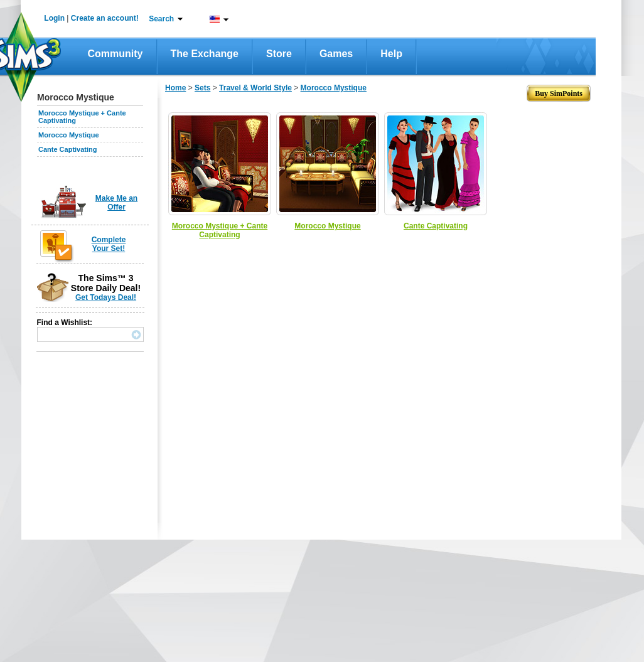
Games (336, 54)
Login (54, 18)
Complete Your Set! (109, 244)
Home (175, 88)
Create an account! (105, 18)
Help (391, 54)
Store (279, 54)
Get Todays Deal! (106, 297)
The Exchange (205, 54)
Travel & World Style (255, 88)
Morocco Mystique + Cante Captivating (220, 230)
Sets (202, 88)
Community (115, 54)
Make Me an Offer (116, 203)
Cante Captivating (68, 149)
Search (161, 19)
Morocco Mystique (69, 135)
